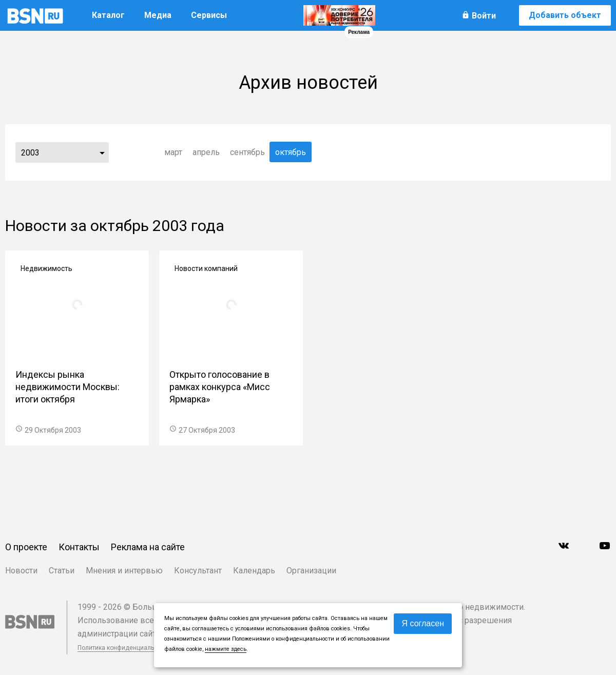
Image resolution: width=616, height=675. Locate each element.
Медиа (158, 15)
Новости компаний (206, 268)
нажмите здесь (226, 649)
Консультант (198, 571)
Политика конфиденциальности (124, 648)
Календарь (254, 571)
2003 (30, 153)
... (102, 152)
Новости (21, 571)
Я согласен (423, 623)
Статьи (62, 571)
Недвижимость (46, 268)
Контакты (79, 547)
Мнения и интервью (124, 571)
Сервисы (209, 15)
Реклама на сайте (148, 547)
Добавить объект (565, 15)
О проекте (26, 547)
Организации (311, 571)
